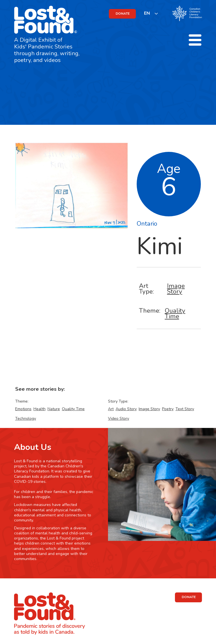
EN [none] (147, 13)
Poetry (168, 409)
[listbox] (151, 13)
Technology (26, 418)
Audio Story (126, 409)
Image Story (176, 289)
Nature (54, 409)
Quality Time (175, 313)
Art (111, 409)
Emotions (23, 409)
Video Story (119, 418)
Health (40, 409)
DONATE (123, 14)
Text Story (185, 409)
